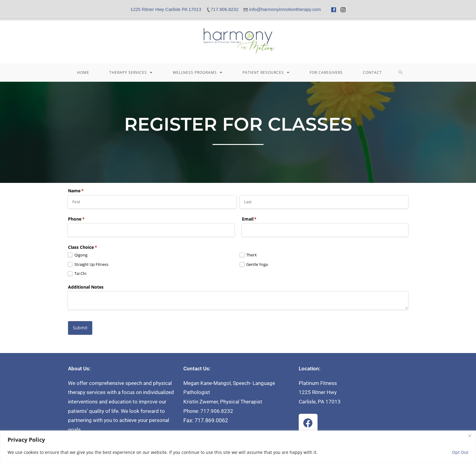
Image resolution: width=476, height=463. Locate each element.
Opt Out (460, 452)
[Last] (324, 202)
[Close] (470, 436)
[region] (238, 447)
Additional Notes (86, 287)
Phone (85, 219)
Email (258, 219)
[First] (152, 202)
